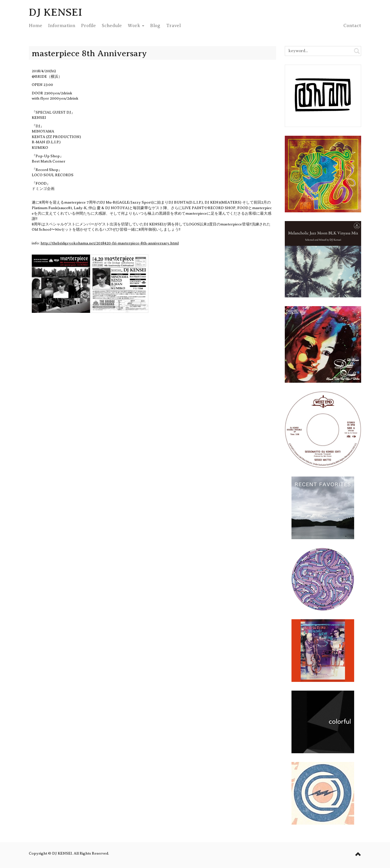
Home (36, 26)
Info (62, 26)
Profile (88, 26)
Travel (173, 26)
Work (136, 26)
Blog (155, 26)
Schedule (112, 26)
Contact (352, 26)
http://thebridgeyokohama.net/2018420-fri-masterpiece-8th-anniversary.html (110, 243)
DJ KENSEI (56, 12)
